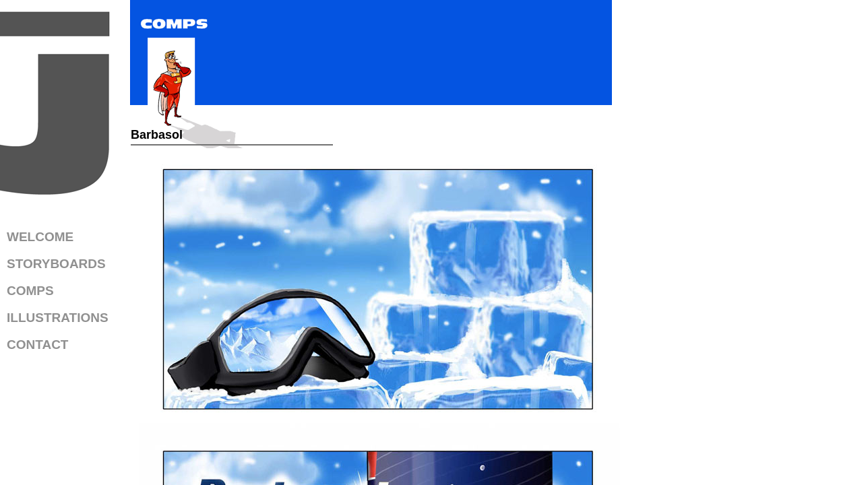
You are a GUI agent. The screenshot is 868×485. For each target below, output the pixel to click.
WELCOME (40, 237)
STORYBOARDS (56, 264)
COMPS (30, 291)
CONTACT (37, 345)
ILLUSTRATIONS (58, 318)
